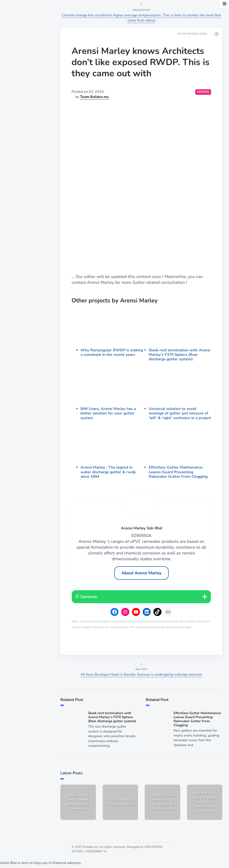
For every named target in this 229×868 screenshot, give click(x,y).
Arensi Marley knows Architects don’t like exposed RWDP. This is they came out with (141, 62)
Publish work (20, 177)
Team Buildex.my (94, 97)
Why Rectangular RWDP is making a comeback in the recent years (112, 352)
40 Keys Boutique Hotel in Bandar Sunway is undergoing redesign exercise (141, 675)
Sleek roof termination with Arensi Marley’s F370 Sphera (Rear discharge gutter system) (179, 355)
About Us (17, 169)
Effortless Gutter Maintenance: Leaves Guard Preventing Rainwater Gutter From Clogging (178, 472)
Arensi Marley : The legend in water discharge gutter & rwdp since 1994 (108, 472)
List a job (16, 185)
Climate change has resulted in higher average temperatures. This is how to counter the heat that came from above (141, 18)
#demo (203, 92)
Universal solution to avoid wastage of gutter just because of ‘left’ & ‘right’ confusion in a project (180, 413)
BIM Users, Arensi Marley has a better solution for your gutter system (108, 413)
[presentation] (112, 326)
